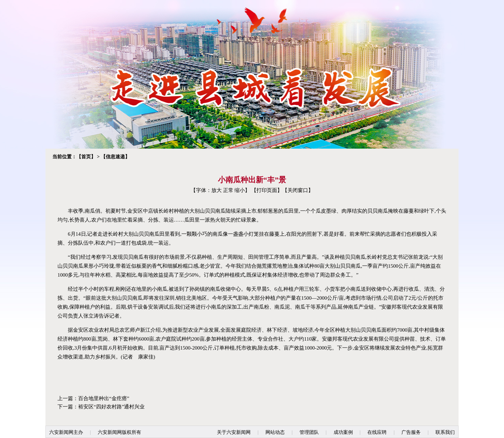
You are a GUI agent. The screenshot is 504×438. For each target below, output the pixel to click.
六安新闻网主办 (66, 432)
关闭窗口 (298, 190)
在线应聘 (377, 432)
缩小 (240, 190)
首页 (86, 157)
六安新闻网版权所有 (119, 432)
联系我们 (445, 432)
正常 (228, 190)
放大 (217, 190)
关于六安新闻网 (234, 432)
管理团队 (309, 432)
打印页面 (267, 190)
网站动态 (275, 432)
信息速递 (115, 157)
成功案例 (343, 432)
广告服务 (411, 432)
